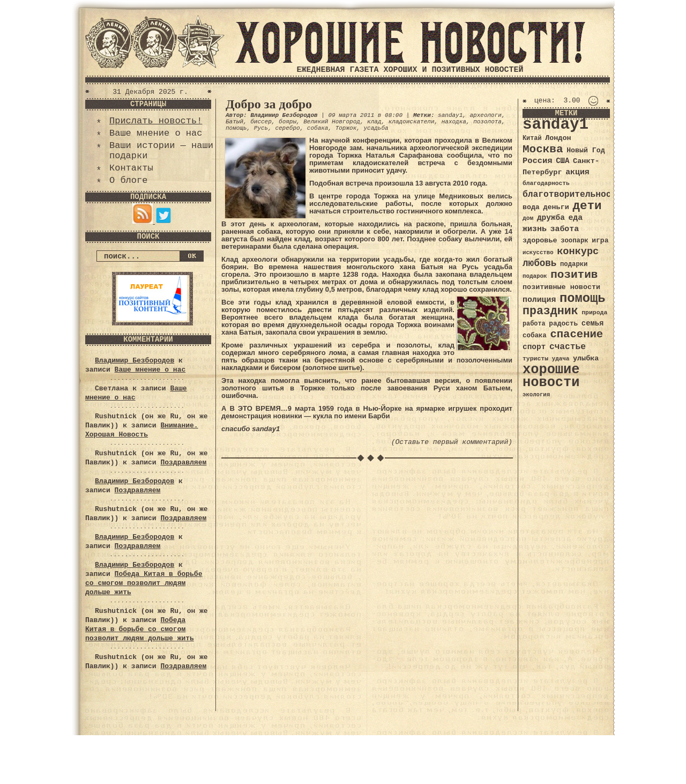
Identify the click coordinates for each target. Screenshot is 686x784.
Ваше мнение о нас (156, 133)
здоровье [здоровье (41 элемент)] (540, 241)
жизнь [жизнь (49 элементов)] (535, 229)
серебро (287, 128)
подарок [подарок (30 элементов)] (535, 276)
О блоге (128, 180)
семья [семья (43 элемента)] (593, 323)
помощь (236, 128)
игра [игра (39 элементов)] (600, 241)
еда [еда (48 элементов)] (575, 218)
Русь (261, 128)
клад (374, 122)
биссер (261, 122)
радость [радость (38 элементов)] (563, 324)
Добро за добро (269, 104)
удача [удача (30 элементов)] (561, 359)
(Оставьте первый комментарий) (452, 442)
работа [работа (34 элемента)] (534, 324)
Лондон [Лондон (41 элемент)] (558, 138)
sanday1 (450, 115)
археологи (486, 115)
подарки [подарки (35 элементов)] (574, 264)
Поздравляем (183, 463)
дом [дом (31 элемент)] (528, 218)
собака (318, 128)
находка (454, 122)
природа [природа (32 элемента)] (594, 312)
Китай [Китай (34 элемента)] (532, 138)
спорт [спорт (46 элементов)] (534, 347)
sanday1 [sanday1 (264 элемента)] (555, 125)
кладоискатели (412, 122)
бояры (288, 122)
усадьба (376, 128)
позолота (487, 122)
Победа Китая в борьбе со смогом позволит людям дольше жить (144, 583)
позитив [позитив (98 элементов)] (574, 275)
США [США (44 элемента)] (562, 161)
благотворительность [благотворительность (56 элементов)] (572, 194)
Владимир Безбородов (135, 361)
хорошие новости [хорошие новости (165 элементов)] (551, 376)
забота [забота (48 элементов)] (565, 229)
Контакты (131, 168)
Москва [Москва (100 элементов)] (543, 149)
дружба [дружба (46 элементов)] (551, 218)
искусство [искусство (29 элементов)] (538, 253)
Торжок (346, 128)
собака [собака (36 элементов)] (535, 336)
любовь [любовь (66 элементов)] (539, 263)
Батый (234, 122)
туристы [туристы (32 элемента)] (535, 358)
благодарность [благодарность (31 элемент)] (546, 183)
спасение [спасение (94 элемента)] (576, 334)
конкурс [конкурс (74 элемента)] (578, 252)
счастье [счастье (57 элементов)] (568, 347)
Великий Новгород (332, 122)
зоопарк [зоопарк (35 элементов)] (574, 241)
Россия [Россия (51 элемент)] (538, 161)
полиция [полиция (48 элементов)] (539, 300)
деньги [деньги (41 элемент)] (556, 207)
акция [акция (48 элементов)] (577, 172)
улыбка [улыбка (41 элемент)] (586, 358)
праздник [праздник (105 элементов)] (550, 311)
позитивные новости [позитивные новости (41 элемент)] (561, 287)
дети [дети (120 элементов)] (587, 206)
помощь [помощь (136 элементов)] (583, 298)
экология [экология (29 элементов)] (536, 395)
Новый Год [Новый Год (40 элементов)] (586, 150)
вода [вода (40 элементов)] (531, 207)
